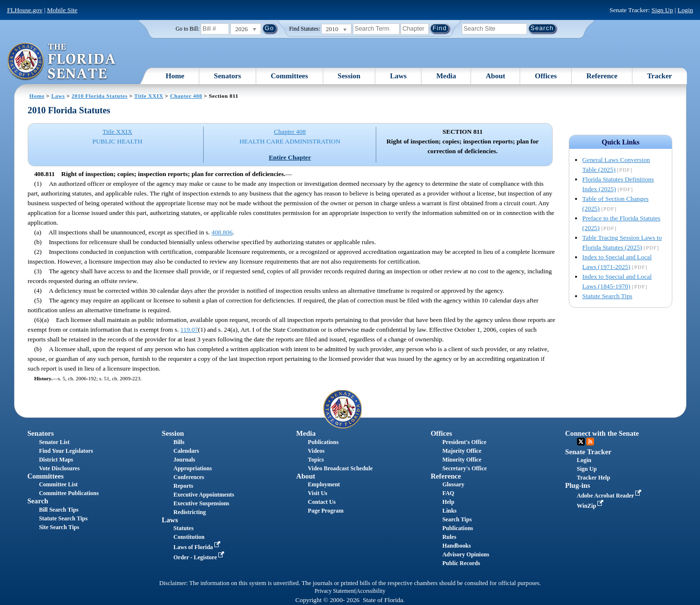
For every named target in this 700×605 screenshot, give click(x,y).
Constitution (189, 537)
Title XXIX (149, 96)
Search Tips (457, 519)
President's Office (464, 442)
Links (449, 511)
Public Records (461, 563)
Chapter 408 (186, 96)
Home (175, 76)
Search (38, 501)
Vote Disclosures (59, 468)
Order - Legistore (200, 557)
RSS (590, 442)
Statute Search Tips (607, 296)
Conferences (189, 477)
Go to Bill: (187, 29)
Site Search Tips (59, 527)
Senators (227, 76)
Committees (289, 76)
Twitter (581, 442)
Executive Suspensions (201, 503)
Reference (602, 76)
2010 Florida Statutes (99, 96)
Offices (546, 76)
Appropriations (193, 468)
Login (685, 10)
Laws (398, 76)
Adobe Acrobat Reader (610, 496)
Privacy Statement (335, 591)
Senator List (54, 442)
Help (448, 502)
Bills (179, 442)
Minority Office (462, 460)
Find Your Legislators (66, 451)
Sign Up (662, 10)
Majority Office (462, 451)
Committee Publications (69, 493)
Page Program (325, 511)
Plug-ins (578, 485)
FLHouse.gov (25, 10)
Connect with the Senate (602, 433)
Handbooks (457, 546)
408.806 (222, 232)
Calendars (186, 451)
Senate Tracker (588, 452)
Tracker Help (594, 478)
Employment (324, 484)
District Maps (56, 460)
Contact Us (322, 502)
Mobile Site (62, 10)
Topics (316, 460)
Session (349, 76)
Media (446, 76)
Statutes (184, 528)
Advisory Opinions (466, 554)
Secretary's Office (464, 468)
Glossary (453, 484)
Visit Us (317, 493)
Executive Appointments (204, 495)
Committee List (58, 484)
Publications (323, 442)
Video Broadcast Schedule (340, 468)
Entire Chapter (290, 157)
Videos (316, 451)
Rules (449, 537)
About (495, 76)
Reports (184, 486)
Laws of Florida (198, 547)
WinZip (591, 506)
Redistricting (190, 512)
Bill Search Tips (59, 510)
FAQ (448, 493)
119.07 (189, 329)
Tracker (659, 76)
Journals (184, 460)
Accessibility (371, 591)
